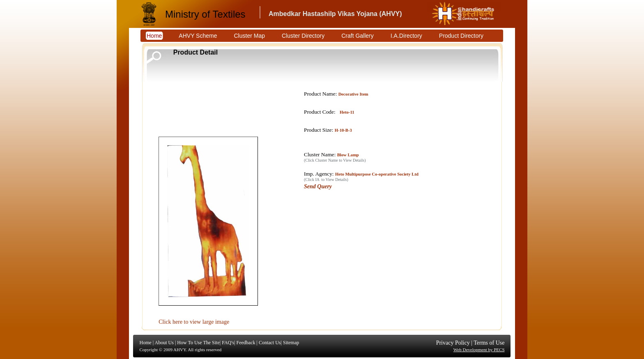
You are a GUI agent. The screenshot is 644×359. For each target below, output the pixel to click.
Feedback (246, 343)
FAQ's (228, 343)
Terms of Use (489, 343)
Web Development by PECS (479, 350)
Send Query (318, 186)
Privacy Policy (453, 343)
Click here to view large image (194, 322)
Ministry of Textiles (205, 14)
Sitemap (291, 343)
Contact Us (270, 343)
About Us (164, 343)
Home (146, 343)
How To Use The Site (198, 343)
